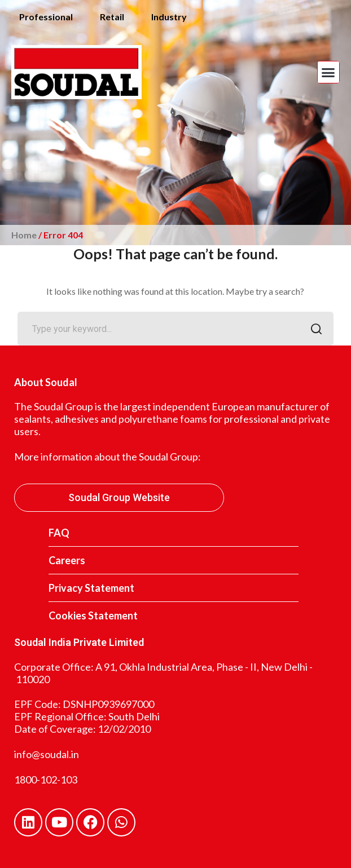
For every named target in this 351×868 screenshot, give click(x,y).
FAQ (59, 533)
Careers (67, 560)
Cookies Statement (93, 615)
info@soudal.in (47, 754)
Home (24, 235)
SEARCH (313, 330)
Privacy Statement (91, 588)
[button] (328, 72)
